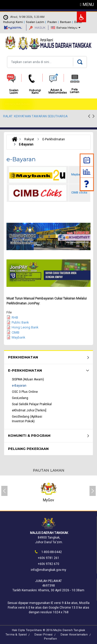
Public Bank (20, 322)
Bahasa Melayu (67, 28)
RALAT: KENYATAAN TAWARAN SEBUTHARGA (35, 116)
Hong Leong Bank (25, 327)
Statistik (87, 172)
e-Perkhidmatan (25, 370)
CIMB (16, 332)
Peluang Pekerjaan (28, 449)
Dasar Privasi (44, 635)
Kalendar (87, 160)
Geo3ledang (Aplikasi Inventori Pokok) (27, 419)
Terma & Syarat (16, 635)
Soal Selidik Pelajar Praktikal (32, 404)
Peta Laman (74, 91)
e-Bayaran (19, 386)
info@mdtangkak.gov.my (48, 570)
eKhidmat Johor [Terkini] (29, 410)
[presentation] (89, 117)
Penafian (50, 639)
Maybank (18, 337)
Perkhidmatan (23, 357)
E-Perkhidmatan (54, 139)
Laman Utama (13, 139)
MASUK (37, 28)
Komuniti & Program (29, 435)
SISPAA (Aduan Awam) (28, 379)
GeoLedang (20, 398)
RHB (15, 317)
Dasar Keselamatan (74, 635)
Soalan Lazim (87, 184)
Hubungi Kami (13, 22)
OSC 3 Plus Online (25, 392)
